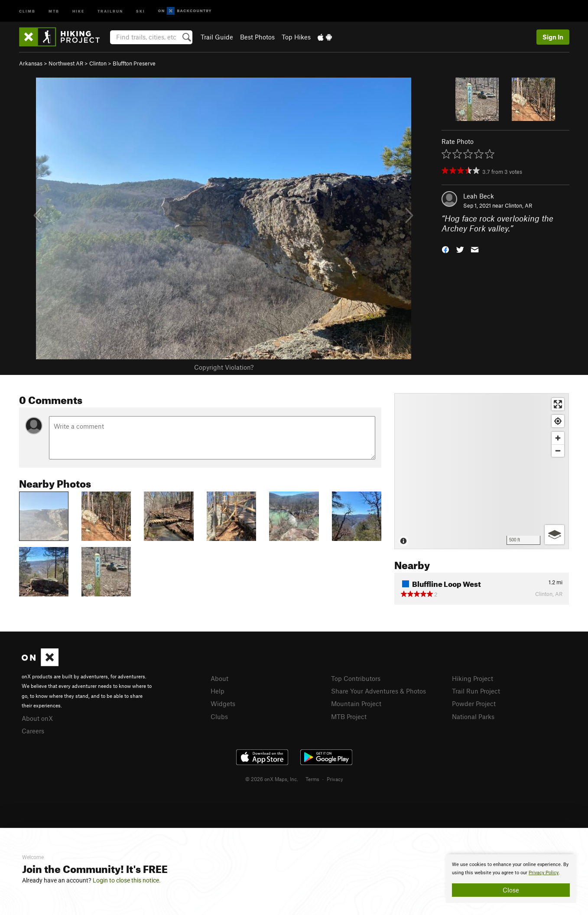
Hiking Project (473, 678)
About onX (37, 718)
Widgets (223, 703)
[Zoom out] (558, 451)
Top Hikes (296, 37)
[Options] (554, 535)
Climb (27, 11)
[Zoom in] (558, 438)
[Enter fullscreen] (558, 404)
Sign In (553, 37)
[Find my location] (558, 421)
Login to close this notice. (127, 880)
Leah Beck (479, 196)
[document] (511, 879)
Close (511, 890)
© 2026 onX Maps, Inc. (272, 779)
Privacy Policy (544, 873)
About (219, 678)
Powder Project (474, 703)
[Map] (482, 471)
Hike (78, 11)
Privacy (335, 779)
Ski (141, 11)
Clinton (98, 63)
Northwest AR (66, 63)
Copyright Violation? (224, 367)
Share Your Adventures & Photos (378, 691)
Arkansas (31, 63)
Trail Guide (217, 37)
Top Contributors (356, 678)
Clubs (219, 716)
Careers (33, 731)
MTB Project (349, 716)
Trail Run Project (476, 691)
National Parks (473, 716)
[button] (445, 249)
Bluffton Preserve (134, 63)
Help (218, 691)
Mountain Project (356, 703)
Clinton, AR (518, 205)
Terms (312, 779)
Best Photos (257, 37)
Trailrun (110, 11)
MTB (54, 11)
